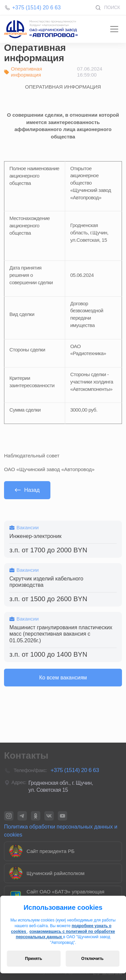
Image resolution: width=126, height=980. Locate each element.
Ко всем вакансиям (63, 678)
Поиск (108, 8)
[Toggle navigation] (114, 29)
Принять (34, 959)
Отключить (92, 959)
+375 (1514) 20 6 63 (36, 8)
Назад (27, 490)
